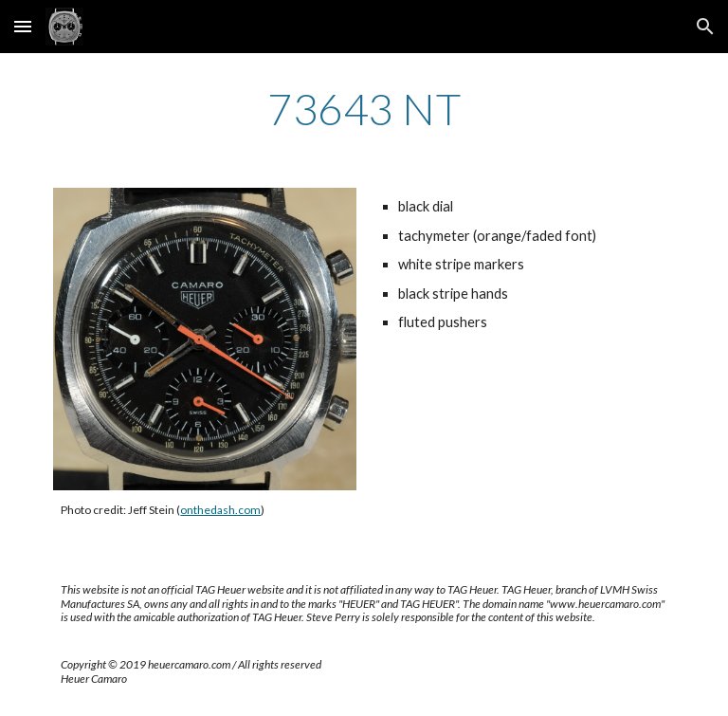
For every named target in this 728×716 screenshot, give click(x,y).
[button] (23, 26)
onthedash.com (220, 510)
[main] (364, 109)
